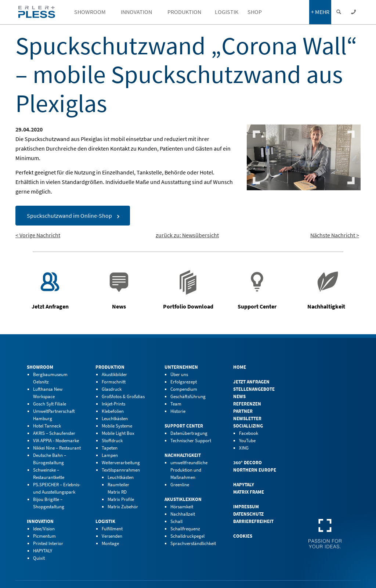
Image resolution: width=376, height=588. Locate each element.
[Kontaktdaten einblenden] (353, 12)
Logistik (105, 521)
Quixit (39, 558)
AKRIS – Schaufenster (54, 433)
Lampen (110, 455)
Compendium (184, 389)
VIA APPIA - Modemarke (56, 441)
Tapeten (110, 448)
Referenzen (247, 404)
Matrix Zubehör (123, 507)
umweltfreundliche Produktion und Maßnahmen (189, 470)
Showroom (40, 367)
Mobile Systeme (117, 426)
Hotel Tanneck (47, 426)
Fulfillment (112, 529)
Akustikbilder (114, 374)
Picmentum (44, 536)
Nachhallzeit (183, 514)
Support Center (184, 426)
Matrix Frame (249, 492)
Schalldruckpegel (187, 536)
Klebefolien (113, 411)
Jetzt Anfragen (251, 382)
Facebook (249, 433)
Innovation (40, 521)
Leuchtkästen (115, 419)
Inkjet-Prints (113, 404)
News (239, 396)
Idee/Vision (44, 529)
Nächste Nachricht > (335, 235)
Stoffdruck (112, 441)
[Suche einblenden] (339, 12)
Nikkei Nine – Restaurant (57, 448)
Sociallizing (248, 426)
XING (244, 448)
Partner (243, 411)
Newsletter (247, 419)
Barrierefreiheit (253, 521)
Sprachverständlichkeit (193, 543)
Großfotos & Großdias (123, 396)
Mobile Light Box (118, 433)
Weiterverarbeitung (121, 463)
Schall (176, 521)
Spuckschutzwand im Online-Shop (69, 216)
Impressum (246, 507)
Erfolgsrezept (184, 382)
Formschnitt (114, 382)
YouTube (247, 441)
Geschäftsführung (188, 396)
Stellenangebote (254, 389)
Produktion (110, 367)
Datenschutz (248, 514)
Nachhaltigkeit (183, 455)
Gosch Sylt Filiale (50, 404)
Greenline (180, 485)
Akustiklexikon (183, 499)
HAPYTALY (43, 551)
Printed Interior (48, 543)
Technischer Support (191, 441)
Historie (178, 411)
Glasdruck (112, 389)
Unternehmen (181, 367)
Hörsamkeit (182, 507)
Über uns (179, 374)
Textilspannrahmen (121, 470)
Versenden (112, 536)
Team (176, 404)
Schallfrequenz (185, 529)
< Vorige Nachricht (38, 235)
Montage (110, 543)
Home (240, 367)
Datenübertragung (189, 433)
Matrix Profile (121, 499)
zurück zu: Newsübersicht (187, 235)
